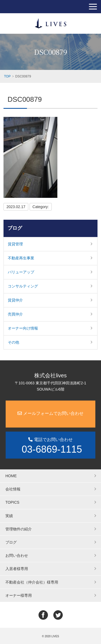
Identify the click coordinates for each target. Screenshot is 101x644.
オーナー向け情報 (23, 328)
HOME (11, 476)
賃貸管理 (15, 244)
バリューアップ (21, 272)
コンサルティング (23, 286)
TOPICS (12, 502)
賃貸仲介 (15, 300)
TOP (7, 76)
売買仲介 (15, 314)
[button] (93, 7)
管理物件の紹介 (19, 529)
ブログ (15, 228)
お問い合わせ (17, 555)
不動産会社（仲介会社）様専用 (32, 582)
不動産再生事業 (21, 258)
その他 (13, 342)
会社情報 (13, 489)
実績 (9, 516)
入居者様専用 (17, 569)
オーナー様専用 (19, 595)
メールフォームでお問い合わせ (50, 413)
